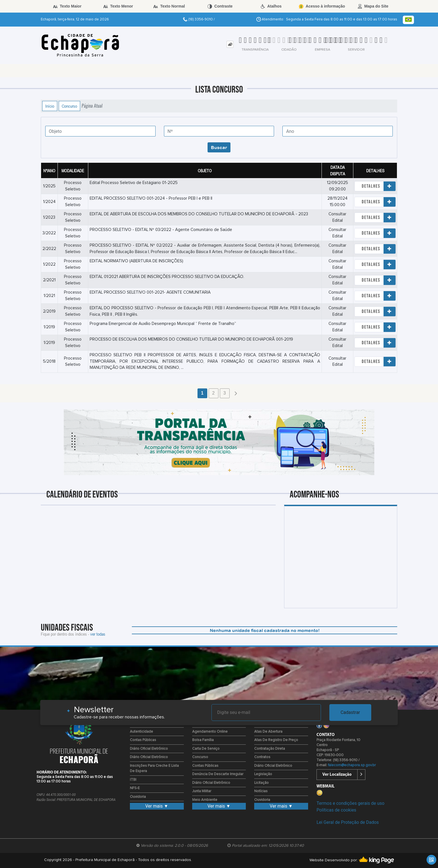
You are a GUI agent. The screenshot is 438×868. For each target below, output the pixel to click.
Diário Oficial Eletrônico (149, 749)
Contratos (262, 757)
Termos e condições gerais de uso (350, 803)
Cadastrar (350, 712)
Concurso (69, 106)
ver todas (98, 634)
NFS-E (135, 788)
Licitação (261, 783)
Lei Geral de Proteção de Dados (348, 822)
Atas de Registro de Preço (276, 740)
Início (50, 106)
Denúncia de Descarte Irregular (218, 774)
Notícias (261, 791)
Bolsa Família (203, 740)
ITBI (133, 780)
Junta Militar (202, 791)
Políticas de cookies (336, 810)
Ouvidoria (138, 797)
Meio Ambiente (205, 800)
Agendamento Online (210, 732)
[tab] (230, 44)
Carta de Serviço (206, 749)
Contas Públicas (143, 740)
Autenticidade (141, 732)
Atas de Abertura (268, 732)
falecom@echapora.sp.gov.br (352, 765)
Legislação (263, 774)
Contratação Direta (270, 749)
